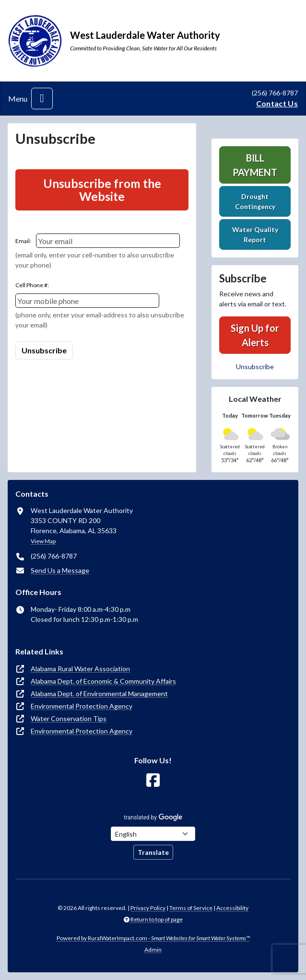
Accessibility (232, 908)
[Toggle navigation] (42, 99)
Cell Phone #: (32, 285)
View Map (43, 541)
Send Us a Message (60, 570)
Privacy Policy (148, 908)
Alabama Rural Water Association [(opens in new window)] (80, 669)
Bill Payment (255, 165)
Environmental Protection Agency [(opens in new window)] (82, 706)
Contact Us (277, 103)
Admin (153, 950)
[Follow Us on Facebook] (153, 780)
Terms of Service (191, 908)
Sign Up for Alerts (255, 335)
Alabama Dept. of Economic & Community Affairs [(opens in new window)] (103, 681)
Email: (23, 241)
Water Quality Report (255, 234)
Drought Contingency (255, 201)
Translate (153, 852)
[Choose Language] (153, 834)
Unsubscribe (255, 367)
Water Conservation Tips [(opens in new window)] (69, 718)
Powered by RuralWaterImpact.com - (153, 938)
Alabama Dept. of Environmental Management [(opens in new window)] (99, 694)
